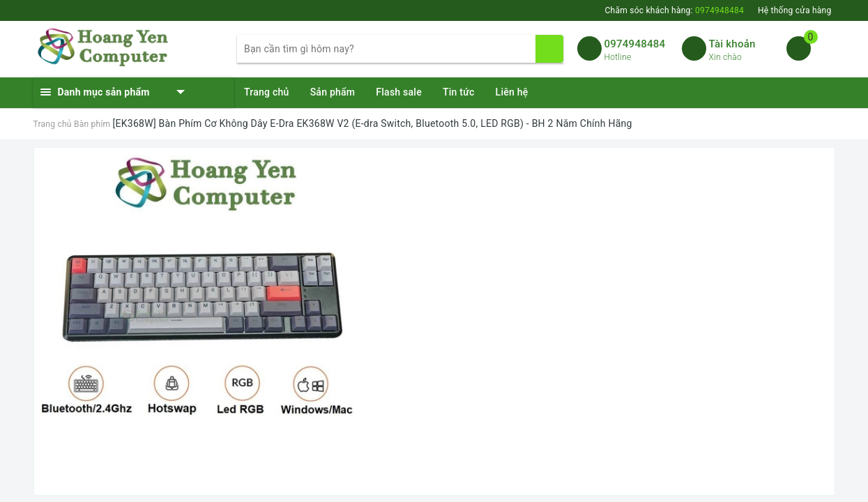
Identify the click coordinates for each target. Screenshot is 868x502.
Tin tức (459, 92)
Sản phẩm (333, 92)
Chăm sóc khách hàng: (674, 10)
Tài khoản (732, 44)
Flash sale (399, 92)
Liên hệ (512, 92)
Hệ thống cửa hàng (795, 10)
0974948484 (635, 44)
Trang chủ (267, 92)
